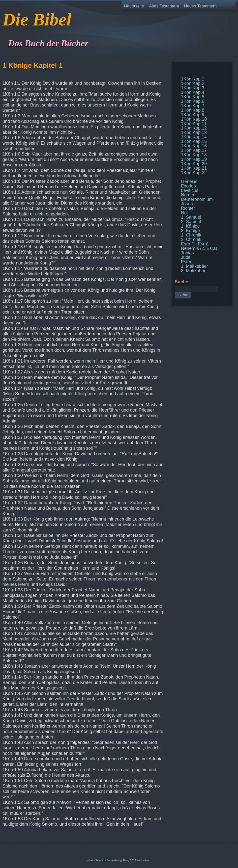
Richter (188, 208)
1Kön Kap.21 (194, 168)
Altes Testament (164, 6)
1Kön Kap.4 (193, 92)
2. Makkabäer (194, 271)
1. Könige (190, 226)
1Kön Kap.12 (194, 128)
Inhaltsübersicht (96, 860)
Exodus (188, 186)
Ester (186, 262)
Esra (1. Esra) (195, 244)
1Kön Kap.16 (194, 146)
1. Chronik (191, 235)
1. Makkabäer (194, 266)
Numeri (188, 195)
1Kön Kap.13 (194, 132)
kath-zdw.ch (144, 860)
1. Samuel (191, 217)
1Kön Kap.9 (193, 115)
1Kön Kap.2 (193, 83)
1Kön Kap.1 (193, 79)
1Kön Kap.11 (194, 124)
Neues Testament (200, 6)
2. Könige (190, 231)
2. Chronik (191, 239)
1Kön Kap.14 (194, 137)
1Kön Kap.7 (193, 106)
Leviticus (190, 190)
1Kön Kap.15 (194, 141)
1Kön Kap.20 (194, 164)
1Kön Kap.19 (194, 159)
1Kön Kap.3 (193, 88)
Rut (184, 213)
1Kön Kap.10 (194, 119)
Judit (186, 257)
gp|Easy (124, 860)
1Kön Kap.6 (193, 101)
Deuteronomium (197, 199)
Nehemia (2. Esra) (199, 248)
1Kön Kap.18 (194, 155)
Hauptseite (134, 6)
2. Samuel (191, 222)
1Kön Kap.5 (193, 97)
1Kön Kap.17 (194, 150)
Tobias (187, 253)
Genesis (189, 182)
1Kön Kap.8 (193, 110)
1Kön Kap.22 (194, 173)
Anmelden (113, 860)
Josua (187, 204)
